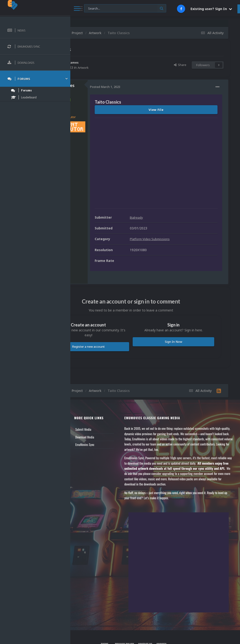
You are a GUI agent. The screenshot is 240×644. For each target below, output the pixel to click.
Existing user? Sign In (211, 9)
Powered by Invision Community (155, 635)
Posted (148, 87)
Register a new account (121, 322)
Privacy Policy (146, 625)
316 (103, 138)
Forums (83, 413)
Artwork (127, 67)
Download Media (119, 413)
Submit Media (117, 405)
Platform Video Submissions (194, 215)
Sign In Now (184, 318)
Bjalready (180, 193)
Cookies (183, 625)
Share (180, 65)
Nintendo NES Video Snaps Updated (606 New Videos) (172, 24)
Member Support (88, 428)
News (82, 405)
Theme (127, 625)
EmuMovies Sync (119, 420)
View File (178, 110)
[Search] (125, 9)
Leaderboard (86, 420)
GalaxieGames (111, 62)
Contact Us (85, 436)
